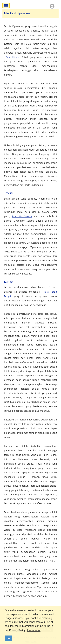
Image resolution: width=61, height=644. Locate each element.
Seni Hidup (12, 57)
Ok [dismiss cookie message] (8, 638)
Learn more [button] (34, 630)
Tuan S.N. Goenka (22, 216)
